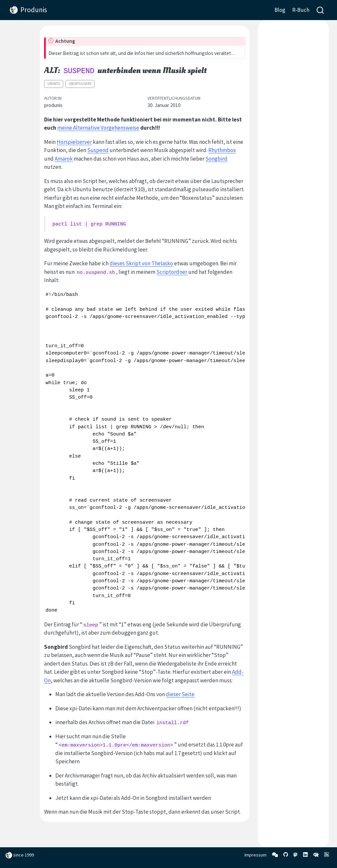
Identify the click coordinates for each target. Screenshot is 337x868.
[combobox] (321, 10)
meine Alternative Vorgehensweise (98, 128)
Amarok (64, 159)
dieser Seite (180, 694)
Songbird (216, 159)
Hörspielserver (74, 142)
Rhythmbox (222, 150)
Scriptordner (172, 272)
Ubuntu (54, 84)
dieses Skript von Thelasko (141, 263)
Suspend (98, 150)
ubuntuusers (80, 84)
